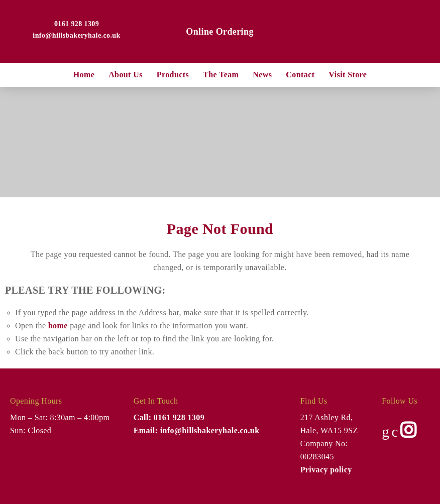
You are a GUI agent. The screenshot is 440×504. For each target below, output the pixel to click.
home (58, 326)
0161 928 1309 (77, 24)
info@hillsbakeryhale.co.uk (76, 35)
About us (126, 75)
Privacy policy (326, 470)
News (262, 75)
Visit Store (348, 75)
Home (84, 75)
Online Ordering (220, 32)
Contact (300, 75)
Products (173, 75)
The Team (221, 75)
